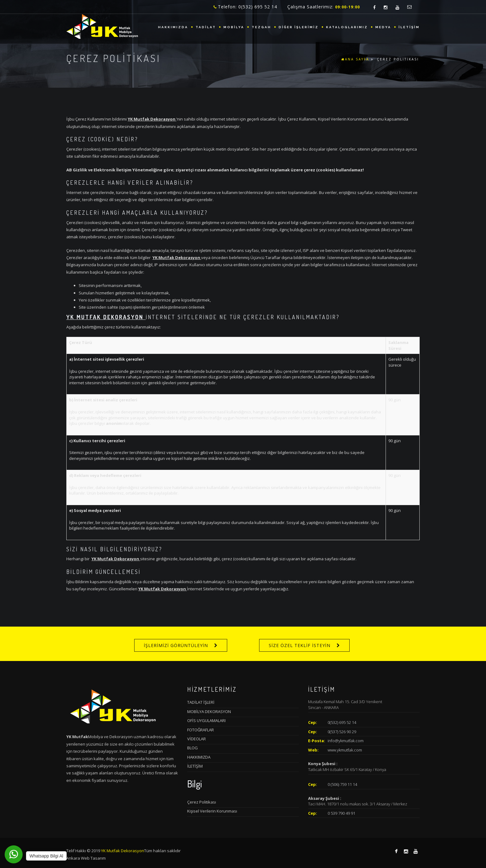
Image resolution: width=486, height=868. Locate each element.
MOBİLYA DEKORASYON (209, 712)
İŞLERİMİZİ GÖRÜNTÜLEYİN (176, 645)
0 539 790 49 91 (341, 813)
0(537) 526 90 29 (342, 732)
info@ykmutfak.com (346, 741)
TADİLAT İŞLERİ (201, 702)
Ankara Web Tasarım (86, 858)
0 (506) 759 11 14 (342, 784)
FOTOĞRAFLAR (201, 730)
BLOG (192, 748)
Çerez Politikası (202, 802)
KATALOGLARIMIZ (347, 27)
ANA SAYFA (355, 59)
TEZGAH (261, 27)
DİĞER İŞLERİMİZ (299, 27)
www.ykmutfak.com (345, 750)
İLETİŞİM (409, 27)
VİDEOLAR (197, 739)
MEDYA (383, 27)
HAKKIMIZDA (173, 27)
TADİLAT (206, 27)
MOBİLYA (234, 27)
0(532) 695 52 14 (342, 722)
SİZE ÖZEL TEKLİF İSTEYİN (300, 645)
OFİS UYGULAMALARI (206, 720)
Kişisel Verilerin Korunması (212, 811)
